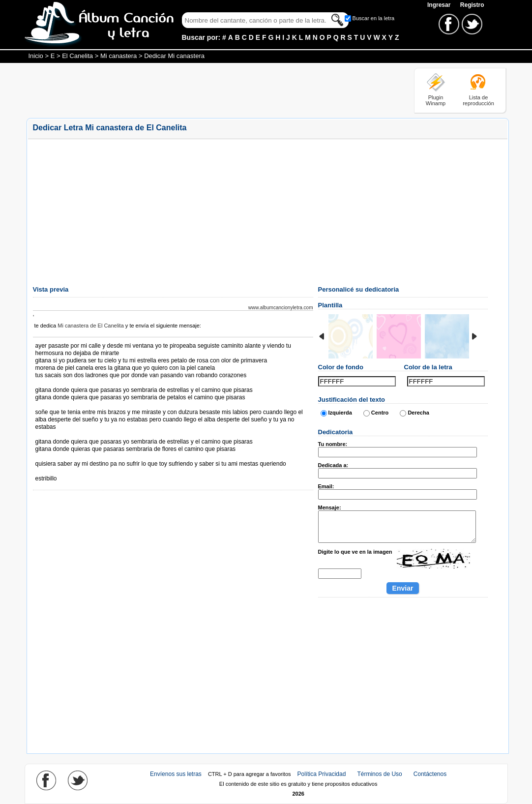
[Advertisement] (206, 90)
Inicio (36, 56)
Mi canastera (118, 56)
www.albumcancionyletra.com (281, 308)
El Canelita (77, 56)
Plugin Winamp (436, 100)
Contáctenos (430, 774)
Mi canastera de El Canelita (91, 326)
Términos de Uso (379, 774)
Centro (380, 413)
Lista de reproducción (478, 100)
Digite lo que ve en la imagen (355, 552)
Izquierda (340, 413)
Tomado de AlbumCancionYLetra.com (77, 471)
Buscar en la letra (374, 18)
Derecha (418, 413)
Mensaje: (330, 507)
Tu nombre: (333, 444)
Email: (326, 486)
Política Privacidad (322, 774)
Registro (472, 5)
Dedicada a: (333, 465)
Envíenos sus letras (176, 774)
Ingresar (440, 5)
